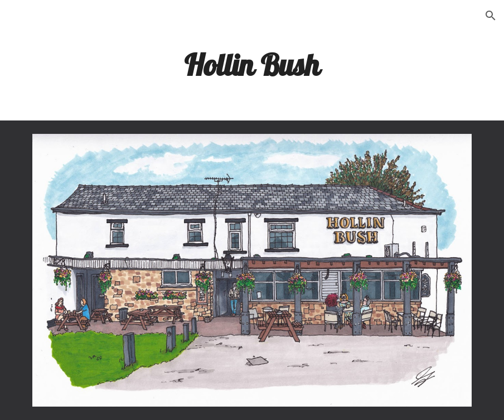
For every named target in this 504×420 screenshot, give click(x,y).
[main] (252, 64)
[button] (491, 16)
